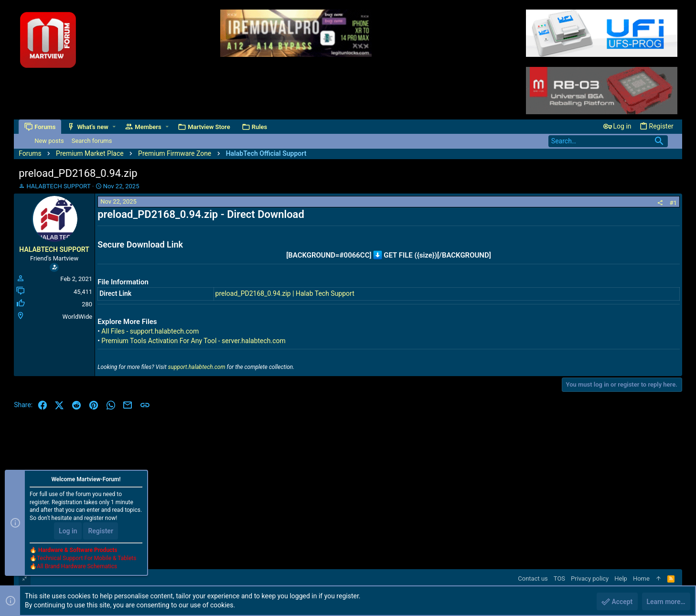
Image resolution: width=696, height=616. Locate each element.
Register (101, 531)
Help (621, 578)
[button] (114, 127)
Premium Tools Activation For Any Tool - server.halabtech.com (193, 341)
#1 (673, 203)
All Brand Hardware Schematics (77, 566)
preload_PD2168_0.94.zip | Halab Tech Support (285, 293)
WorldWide (78, 317)
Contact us (533, 578)
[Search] (608, 141)
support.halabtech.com (196, 367)
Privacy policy (590, 578)
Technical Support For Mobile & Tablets (86, 558)
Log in (68, 531)
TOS (559, 578)
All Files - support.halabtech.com (150, 331)
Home (641, 578)
